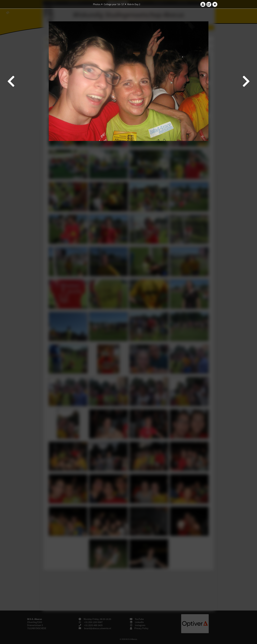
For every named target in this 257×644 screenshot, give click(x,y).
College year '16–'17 (114, 4)
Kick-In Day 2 (134, 4)
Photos (97, 4)
